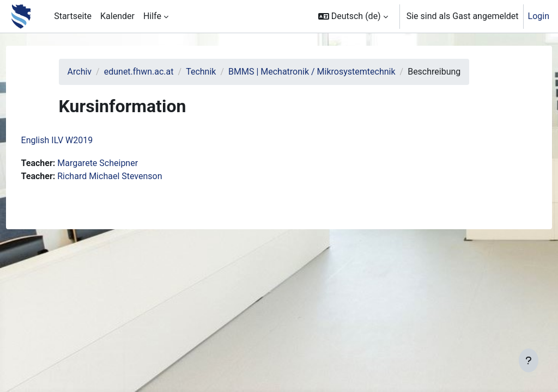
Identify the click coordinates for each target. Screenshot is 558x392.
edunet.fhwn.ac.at (156, 72)
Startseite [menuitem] (73, 16)
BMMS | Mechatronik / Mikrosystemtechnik (329, 72)
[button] (353, 16)
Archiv (97, 72)
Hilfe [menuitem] (152, 16)
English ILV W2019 (77, 153)
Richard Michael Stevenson (130, 189)
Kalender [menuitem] (117, 16)
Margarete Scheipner (118, 176)
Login (539, 16)
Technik (218, 72)
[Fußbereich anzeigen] (529, 360)
